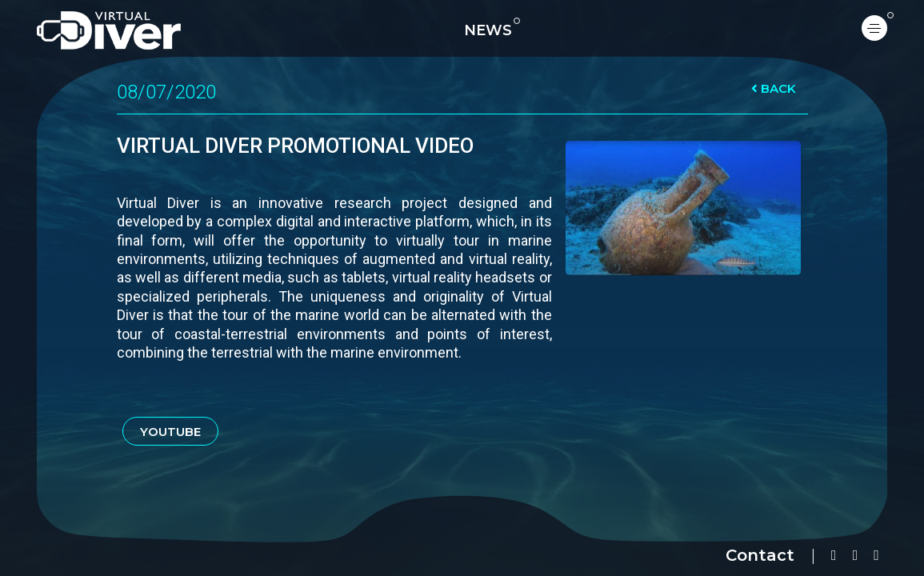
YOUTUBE (170, 432)
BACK (774, 88)
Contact (760, 555)
